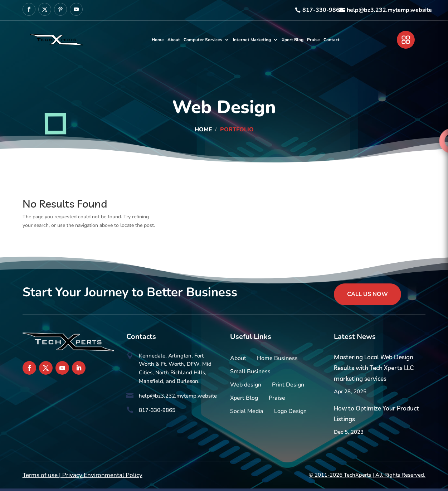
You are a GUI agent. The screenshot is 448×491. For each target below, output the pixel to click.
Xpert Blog (293, 40)
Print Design (288, 385)
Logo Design (290, 411)
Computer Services (203, 40)
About (174, 40)
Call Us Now (367, 294)
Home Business (277, 358)
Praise (313, 40)
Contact (332, 40)
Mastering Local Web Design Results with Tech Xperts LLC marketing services (374, 368)
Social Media (247, 411)
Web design (246, 385)
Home (158, 40)
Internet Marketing (252, 40)
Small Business (250, 371)
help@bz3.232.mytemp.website (389, 10)
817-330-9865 (323, 10)
